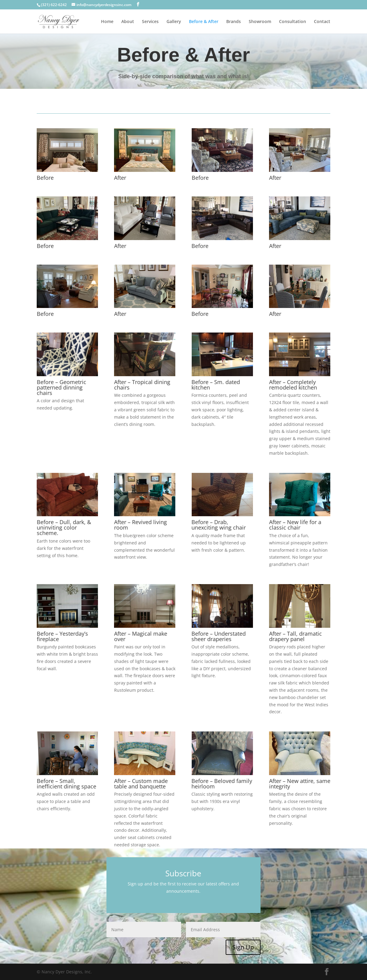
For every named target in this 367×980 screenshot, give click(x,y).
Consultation (293, 22)
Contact (322, 22)
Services (150, 22)
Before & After (204, 22)
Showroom (260, 22)
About (128, 22)
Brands (234, 22)
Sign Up (243, 947)
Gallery (174, 22)
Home (107, 22)
